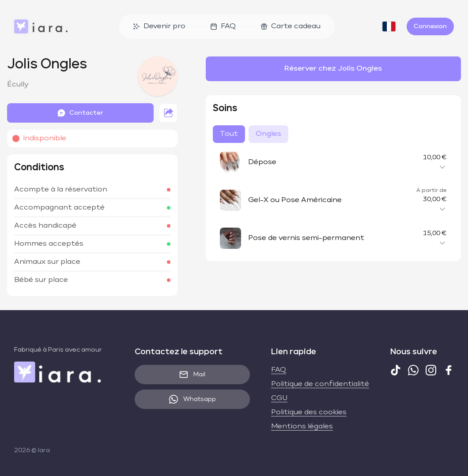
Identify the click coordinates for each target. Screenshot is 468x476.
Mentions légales (302, 427)
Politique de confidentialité (320, 384)
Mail (192, 375)
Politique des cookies (309, 412)
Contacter (80, 113)
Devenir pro (159, 26)
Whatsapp (192, 399)
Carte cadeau (291, 26)
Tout (229, 134)
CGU (279, 398)
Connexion (430, 26)
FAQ (223, 26)
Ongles (268, 134)
